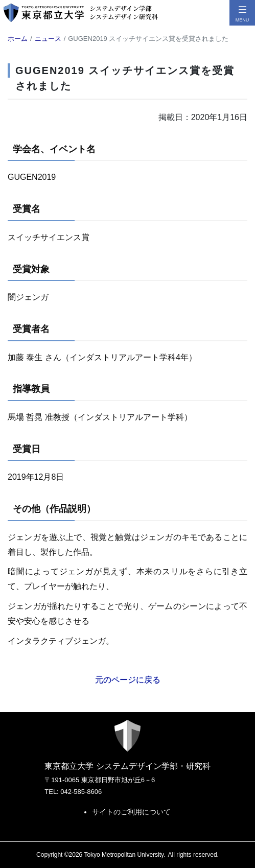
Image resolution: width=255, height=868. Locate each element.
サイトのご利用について (131, 812)
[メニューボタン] (242, 13)
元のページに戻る (128, 680)
